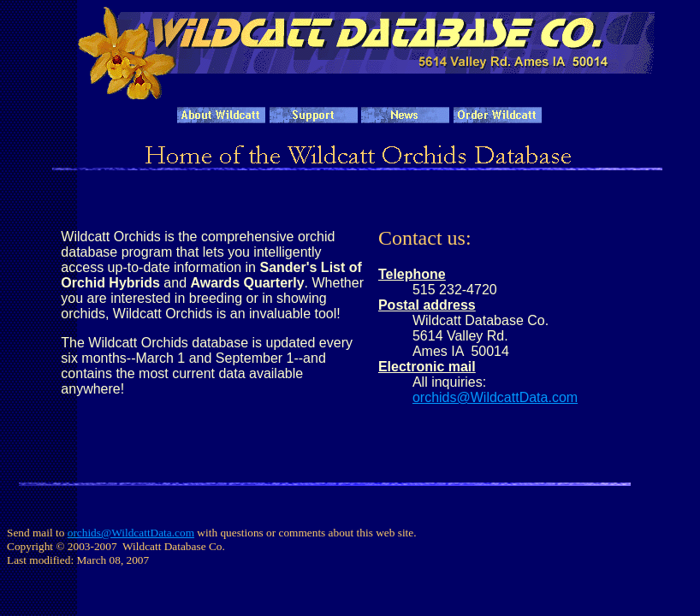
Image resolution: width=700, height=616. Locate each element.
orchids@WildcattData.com (495, 397)
